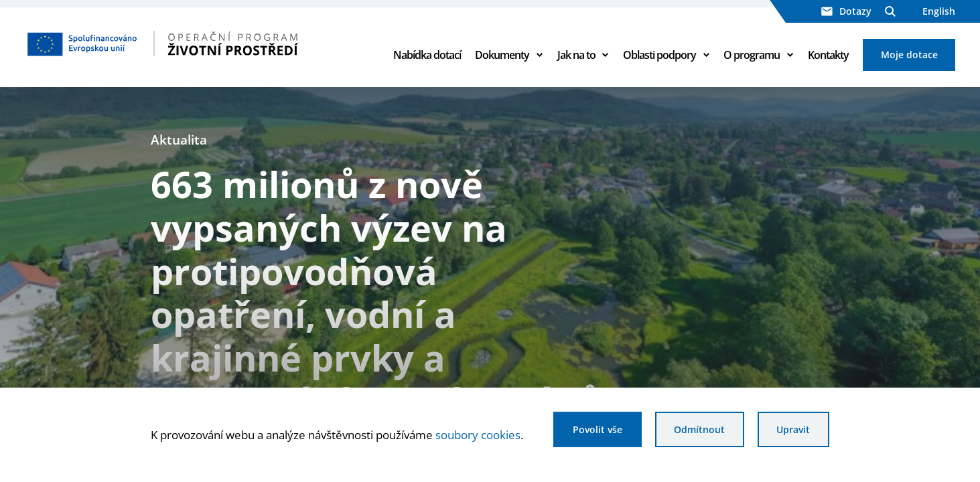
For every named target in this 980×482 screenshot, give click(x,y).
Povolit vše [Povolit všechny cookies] (598, 429)
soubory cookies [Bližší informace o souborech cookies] (478, 434)
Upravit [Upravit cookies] (793, 429)
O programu (752, 55)
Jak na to (576, 55)
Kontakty (828, 55)
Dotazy (846, 11)
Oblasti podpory (659, 55)
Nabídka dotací (427, 55)
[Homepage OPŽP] (197, 44)
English (939, 11)
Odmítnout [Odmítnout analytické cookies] (699, 429)
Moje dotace (909, 55)
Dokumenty (502, 55)
